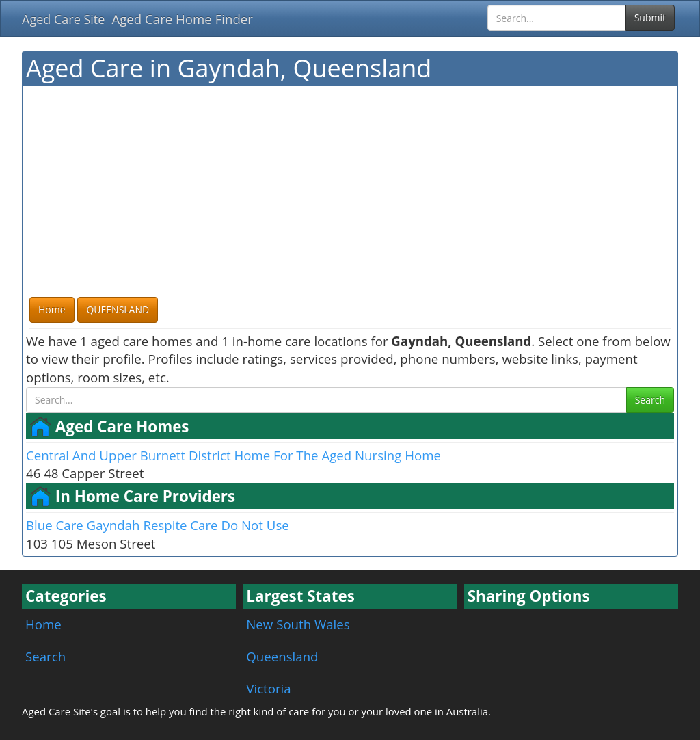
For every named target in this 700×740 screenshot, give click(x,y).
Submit (650, 17)
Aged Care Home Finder (182, 19)
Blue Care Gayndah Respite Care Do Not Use (158, 525)
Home (43, 624)
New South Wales (298, 624)
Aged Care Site (63, 19)
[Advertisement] (350, 192)
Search (650, 400)
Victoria (268, 688)
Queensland (282, 656)
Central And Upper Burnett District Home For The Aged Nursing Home (233, 455)
